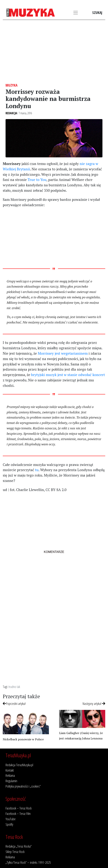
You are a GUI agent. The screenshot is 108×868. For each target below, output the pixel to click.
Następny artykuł (94, 703)
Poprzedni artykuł (14, 703)
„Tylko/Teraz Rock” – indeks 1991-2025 (28, 862)
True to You (37, 180)
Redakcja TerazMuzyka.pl (19, 765)
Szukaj (97, 13)
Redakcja (11, 113)
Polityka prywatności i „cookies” (23, 786)
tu (37, 470)
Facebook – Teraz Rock (19, 808)
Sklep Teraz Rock (15, 852)
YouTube (11, 819)
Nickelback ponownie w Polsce (23, 739)
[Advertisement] (54, 51)
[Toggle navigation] (76, 13)
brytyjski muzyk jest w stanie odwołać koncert (68, 375)
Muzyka (11, 85)
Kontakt (10, 770)
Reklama (10, 775)
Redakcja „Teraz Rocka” (19, 846)
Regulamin (11, 781)
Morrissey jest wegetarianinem (63, 353)
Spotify (9, 824)
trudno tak (14, 687)
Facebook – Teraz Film (18, 813)
